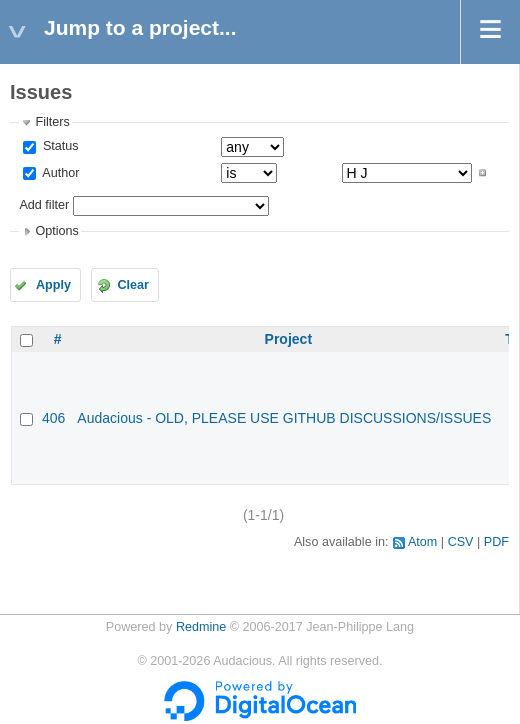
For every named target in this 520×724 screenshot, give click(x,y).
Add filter (44, 205)
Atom (422, 542)
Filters (52, 122)
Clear (133, 285)
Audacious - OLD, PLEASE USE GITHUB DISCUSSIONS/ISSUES (284, 418)
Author (59, 173)
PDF (496, 542)
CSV (461, 542)
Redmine (201, 627)
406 (53, 418)
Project (288, 339)
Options (56, 231)
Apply (53, 285)
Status (58, 146)
